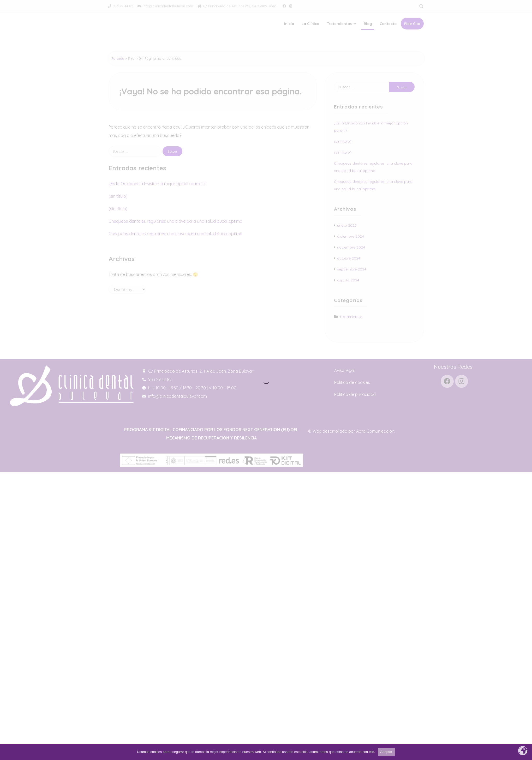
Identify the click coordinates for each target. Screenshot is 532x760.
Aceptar (387, 752)
